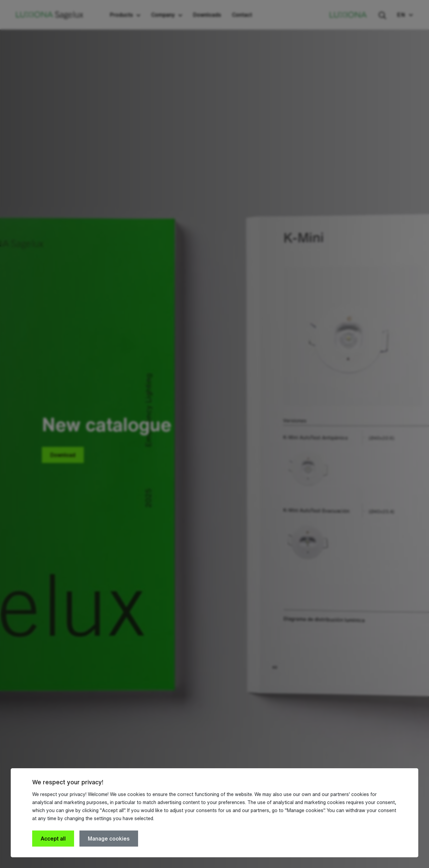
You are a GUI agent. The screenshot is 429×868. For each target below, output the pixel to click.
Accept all (53, 839)
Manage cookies (109, 839)
